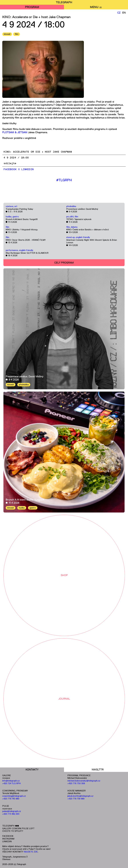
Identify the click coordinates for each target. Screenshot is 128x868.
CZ (119, 13)
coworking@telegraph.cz (14, 796)
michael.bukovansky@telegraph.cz (84, 781)
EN (124, 13)
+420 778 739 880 (76, 799)
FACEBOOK (8, 836)
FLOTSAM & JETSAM (15, 132)
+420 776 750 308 (76, 783)
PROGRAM (32, 7)
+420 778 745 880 (11, 799)
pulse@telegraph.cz (12, 811)
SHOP (64, 575)
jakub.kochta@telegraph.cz (80, 796)
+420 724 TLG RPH (11, 783)
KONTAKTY (32, 770)
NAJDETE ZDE (31, 852)
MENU (94, 7)
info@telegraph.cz (11, 781)
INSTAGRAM (8, 839)
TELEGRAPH (64, 2)
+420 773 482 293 (11, 814)
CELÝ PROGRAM (64, 263)
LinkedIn (27, 169)
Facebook (10, 169)
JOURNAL (64, 699)
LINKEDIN (7, 841)
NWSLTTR (98, 770)
